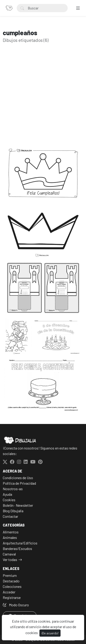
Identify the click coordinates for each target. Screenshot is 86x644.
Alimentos (11, 532)
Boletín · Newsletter (18, 505)
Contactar (10, 516)
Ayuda (7, 494)
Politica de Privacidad (19, 483)
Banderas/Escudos (17, 548)
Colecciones (12, 586)
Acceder (9, 592)
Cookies (9, 500)
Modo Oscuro (16, 605)
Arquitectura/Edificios (20, 543)
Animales (10, 537)
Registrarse (12, 597)
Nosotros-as (13, 489)
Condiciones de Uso (18, 478)
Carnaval (9, 554)
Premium (10, 575)
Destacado (11, 581)
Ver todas (10, 560)
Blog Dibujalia (13, 511)
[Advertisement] (43, 101)
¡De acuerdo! (50, 633)
